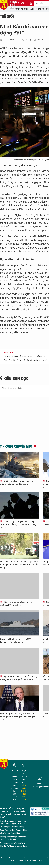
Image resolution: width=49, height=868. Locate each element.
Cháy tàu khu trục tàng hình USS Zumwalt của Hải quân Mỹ (16, 641)
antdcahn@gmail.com (40, 787)
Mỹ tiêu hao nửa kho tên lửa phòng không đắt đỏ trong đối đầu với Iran (19, 678)
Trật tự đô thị (21, 9)
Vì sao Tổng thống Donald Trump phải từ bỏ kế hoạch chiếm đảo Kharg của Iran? (18, 525)
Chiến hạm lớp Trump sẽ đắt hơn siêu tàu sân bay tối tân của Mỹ (17, 483)
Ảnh (32, 9)
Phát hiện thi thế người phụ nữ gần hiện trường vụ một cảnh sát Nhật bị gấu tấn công (19, 565)
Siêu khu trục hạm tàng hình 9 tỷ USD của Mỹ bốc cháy (17, 604)
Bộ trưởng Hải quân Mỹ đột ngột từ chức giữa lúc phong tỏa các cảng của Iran (18, 717)
